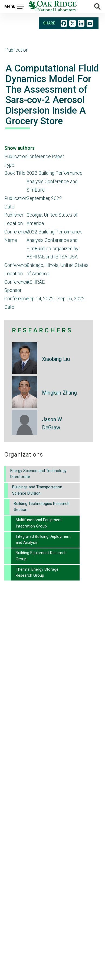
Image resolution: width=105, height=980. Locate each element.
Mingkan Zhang (59, 393)
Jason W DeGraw (52, 423)
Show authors (19, 148)
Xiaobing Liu (56, 359)
